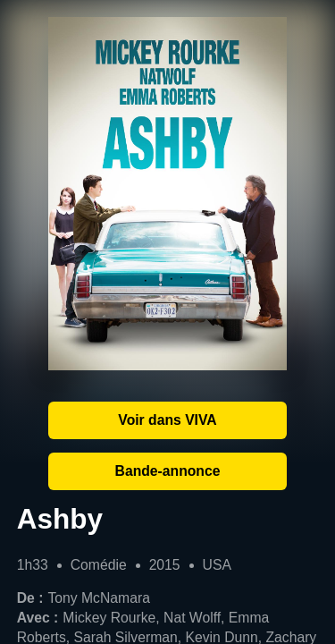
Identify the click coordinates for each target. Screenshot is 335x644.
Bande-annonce (168, 471)
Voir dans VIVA (167, 420)
